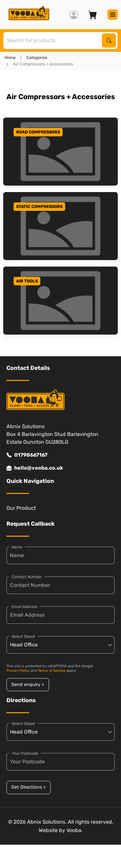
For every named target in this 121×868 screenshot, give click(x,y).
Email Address (25, 607)
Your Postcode (25, 753)
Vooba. (75, 830)
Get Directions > (28, 787)
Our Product (21, 508)
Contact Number (27, 577)
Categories (37, 57)
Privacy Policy (18, 671)
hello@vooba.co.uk (35, 468)
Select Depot (23, 636)
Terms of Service (52, 671)
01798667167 (27, 455)
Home (10, 57)
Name (17, 547)
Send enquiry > (28, 685)
